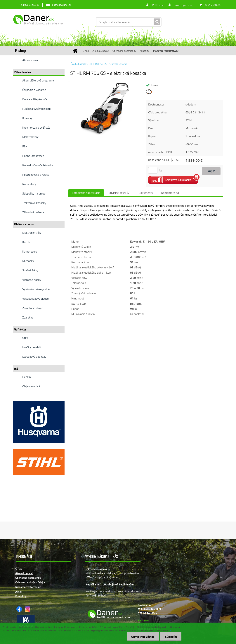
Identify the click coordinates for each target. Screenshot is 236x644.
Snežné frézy (30, 270)
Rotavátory (29, 184)
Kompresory (30, 251)
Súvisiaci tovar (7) (119, 193)
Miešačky (28, 261)
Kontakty (144, 51)
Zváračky (28, 317)
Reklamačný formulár (28, 587)
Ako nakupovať (100, 51)
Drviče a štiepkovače (35, 99)
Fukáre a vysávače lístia (37, 109)
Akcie (18, 592)
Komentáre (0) (170, 193)
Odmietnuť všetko (143, 637)
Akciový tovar (31, 60)
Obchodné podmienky (124, 51)
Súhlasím (171, 637)
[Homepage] (77, 51)
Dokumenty (146, 193)
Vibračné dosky (32, 280)
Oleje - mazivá (31, 386)
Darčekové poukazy (34, 357)
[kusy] (153, 170)
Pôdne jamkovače (33, 156)
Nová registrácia (183, 5)
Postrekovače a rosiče (36, 175)
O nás (86, 51)
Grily (25, 338)
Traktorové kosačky (34, 203)
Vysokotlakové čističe (35, 299)
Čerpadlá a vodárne (34, 90)
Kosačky (27, 118)
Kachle (26, 242)
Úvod (73, 64)
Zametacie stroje (33, 308)
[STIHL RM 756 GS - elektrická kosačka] (104, 83)
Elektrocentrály (32, 233)
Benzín (27, 377)
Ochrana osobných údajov (30, 582)
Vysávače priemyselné (36, 289)
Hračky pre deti (32, 347)
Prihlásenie (158, 5)
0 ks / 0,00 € (213, 5)
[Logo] (38, 22)
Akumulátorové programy (38, 80)
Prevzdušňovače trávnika (38, 165)
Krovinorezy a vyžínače (36, 127)
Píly (25, 146)
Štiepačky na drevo (34, 193)
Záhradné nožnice (33, 212)
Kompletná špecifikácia (86, 193)
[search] (157, 22)
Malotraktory (30, 137)
